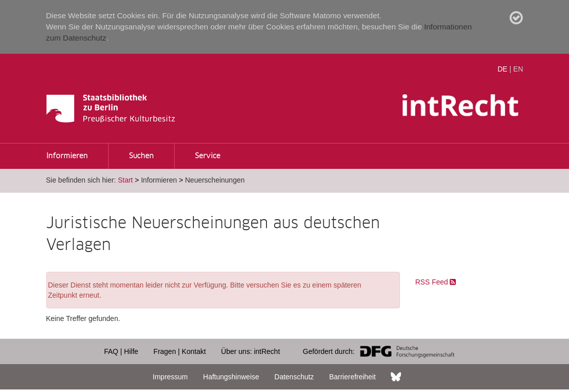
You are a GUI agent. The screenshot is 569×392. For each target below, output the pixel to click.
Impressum (170, 377)
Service (208, 156)
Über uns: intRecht (251, 351)
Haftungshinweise (231, 377)
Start (125, 180)
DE (502, 69)
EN (518, 69)
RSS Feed (436, 282)
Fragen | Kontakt (179, 351)
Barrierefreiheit (352, 377)
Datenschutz (294, 377)
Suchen (141, 156)
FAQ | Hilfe (121, 351)
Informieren (67, 156)
